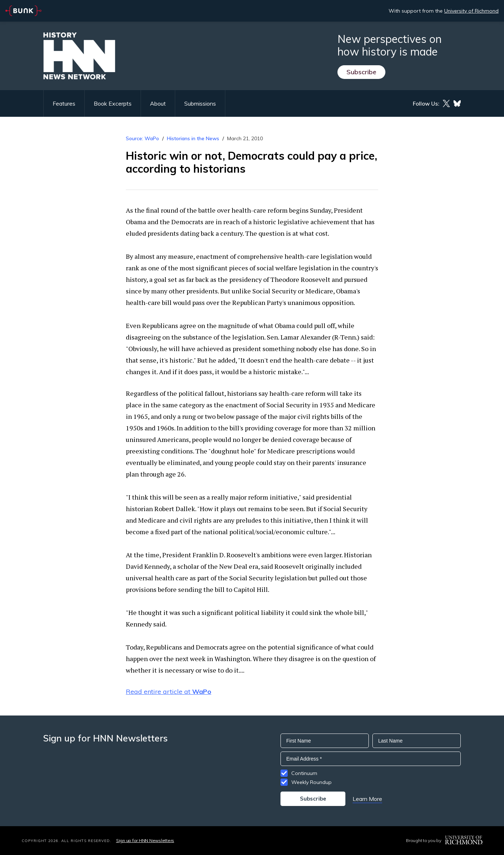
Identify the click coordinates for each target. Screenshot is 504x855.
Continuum (304, 773)
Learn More (367, 799)
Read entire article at (169, 692)
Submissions (200, 103)
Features (64, 103)
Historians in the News (193, 138)
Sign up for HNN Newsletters (145, 840)
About (158, 103)
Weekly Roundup (311, 782)
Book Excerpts (113, 103)
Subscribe (361, 72)
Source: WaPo (142, 138)
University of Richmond (471, 11)
